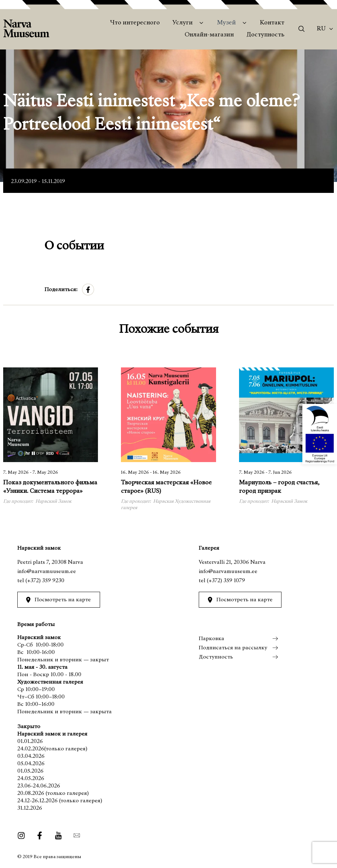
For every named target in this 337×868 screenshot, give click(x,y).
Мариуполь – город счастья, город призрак (279, 487)
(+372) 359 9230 (45, 581)
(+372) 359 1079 (226, 581)
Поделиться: (61, 290)
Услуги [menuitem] (183, 23)
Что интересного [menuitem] (135, 23)
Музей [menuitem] (226, 23)
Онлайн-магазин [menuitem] (209, 35)
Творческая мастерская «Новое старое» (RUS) (166, 487)
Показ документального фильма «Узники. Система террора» (50, 487)
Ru (321, 29)
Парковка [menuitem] (211, 639)
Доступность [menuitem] (265, 35)
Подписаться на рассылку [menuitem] (233, 648)
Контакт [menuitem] (272, 23)
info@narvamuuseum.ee (47, 572)
